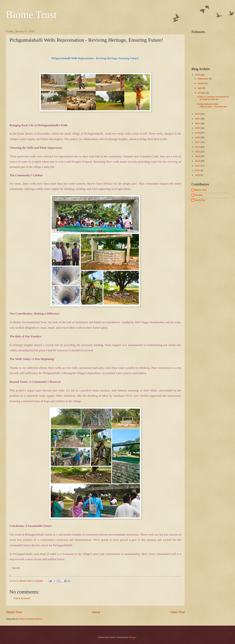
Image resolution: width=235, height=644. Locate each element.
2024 (198, 75)
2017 (198, 142)
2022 (198, 119)
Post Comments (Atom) (31, 619)
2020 (198, 128)
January (202, 93)
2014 (198, 156)
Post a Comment (22, 598)
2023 (198, 114)
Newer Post (14, 612)
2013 (198, 161)
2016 (198, 147)
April (200, 88)
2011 (198, 170)
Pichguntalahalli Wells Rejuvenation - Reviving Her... (213, 105)
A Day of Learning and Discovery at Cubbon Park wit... (213, 98)
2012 (198, 166)
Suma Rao (200, 200)
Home (96, 612)
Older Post (178, 612)
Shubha (199, 195)
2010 (198, 175)
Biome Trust (31, 15)
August (201, 83)
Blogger (133, 637)
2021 (198, 123)
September (203, 79)
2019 (198, 133)
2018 (198, 138)
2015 (198, 152)
